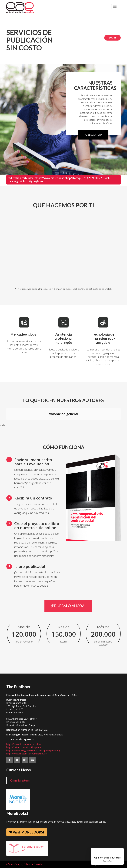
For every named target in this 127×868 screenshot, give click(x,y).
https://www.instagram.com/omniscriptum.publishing (33, 750)
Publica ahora (93, 135)
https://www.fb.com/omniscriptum (24, 744)
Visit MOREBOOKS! (28, 832)
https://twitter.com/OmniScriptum (24, 747)
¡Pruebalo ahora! (68, 606)
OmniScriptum (20, 780)
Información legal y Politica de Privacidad (25, 864)
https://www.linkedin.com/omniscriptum (27, 754)
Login (112, 38)
